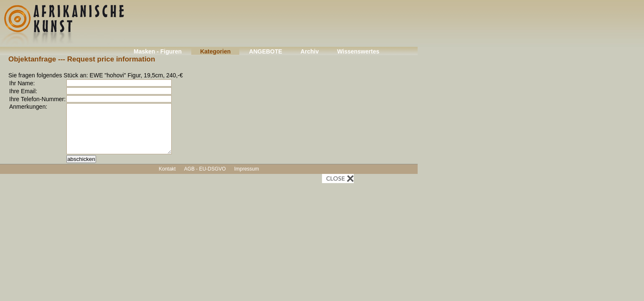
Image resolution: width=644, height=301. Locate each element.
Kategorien (215, 51)
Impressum (247, 169)
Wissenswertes (358, 51)
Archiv (310, 51)
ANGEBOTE (265, 51)
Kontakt (167, 169)
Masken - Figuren (158, 51)
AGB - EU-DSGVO (205, 169)
